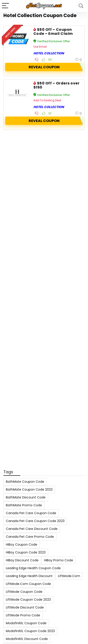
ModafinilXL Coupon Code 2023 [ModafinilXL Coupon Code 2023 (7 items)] (30, 631)
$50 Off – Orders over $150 (56, 85)
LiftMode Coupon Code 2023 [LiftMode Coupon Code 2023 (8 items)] (28, 600)
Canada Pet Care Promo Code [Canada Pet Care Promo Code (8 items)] (30, 537)
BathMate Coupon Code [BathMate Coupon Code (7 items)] (25, 482)
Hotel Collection (49, 53)
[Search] (81, 6)
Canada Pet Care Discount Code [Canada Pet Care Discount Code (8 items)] (32, 529)
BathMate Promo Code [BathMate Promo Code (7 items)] (24, 505)
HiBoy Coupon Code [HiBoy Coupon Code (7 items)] (22, 544)
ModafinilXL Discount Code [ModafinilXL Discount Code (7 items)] (27, 639)
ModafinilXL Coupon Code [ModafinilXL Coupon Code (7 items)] (26, 623)
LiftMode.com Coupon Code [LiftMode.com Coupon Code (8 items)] (28, 584)
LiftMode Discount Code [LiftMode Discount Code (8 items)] (25, 607)
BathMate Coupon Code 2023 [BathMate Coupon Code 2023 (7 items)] (29, 489)
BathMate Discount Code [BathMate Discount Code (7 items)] (26, 497)
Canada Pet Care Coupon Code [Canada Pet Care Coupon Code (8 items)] (31, 513)
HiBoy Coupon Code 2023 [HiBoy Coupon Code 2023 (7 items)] (26, 552)
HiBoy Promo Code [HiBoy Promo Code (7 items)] (59, 560)
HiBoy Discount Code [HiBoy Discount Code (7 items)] (22, 560)
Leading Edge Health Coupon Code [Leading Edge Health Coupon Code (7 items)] (33, 568)
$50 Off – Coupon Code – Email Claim (53, 32)
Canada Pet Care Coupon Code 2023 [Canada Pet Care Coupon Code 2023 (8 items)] (35, 521)
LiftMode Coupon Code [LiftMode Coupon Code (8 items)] (24, 592)
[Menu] (5, 6)
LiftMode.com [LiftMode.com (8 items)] (69, 576)
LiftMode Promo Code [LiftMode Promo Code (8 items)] (23, 615)
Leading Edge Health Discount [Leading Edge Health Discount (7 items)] (29, 576)
